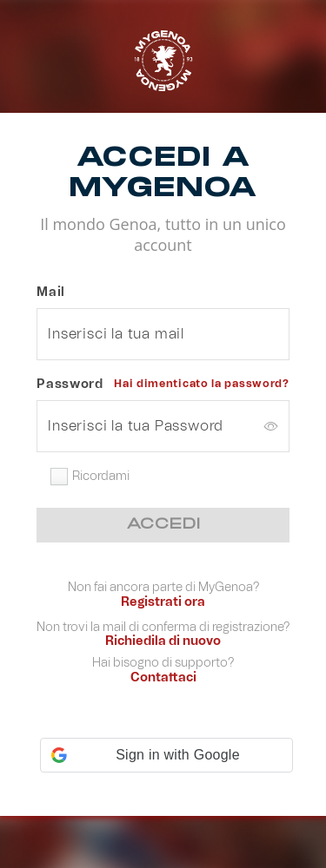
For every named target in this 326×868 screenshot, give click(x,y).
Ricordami (101, 477)
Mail (51, 293)
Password (70, 385)
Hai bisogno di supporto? (163, 664)
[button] (166, 755)
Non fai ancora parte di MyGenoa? (163, 589)
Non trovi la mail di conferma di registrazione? (163, 629)
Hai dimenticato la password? (202, 384)
